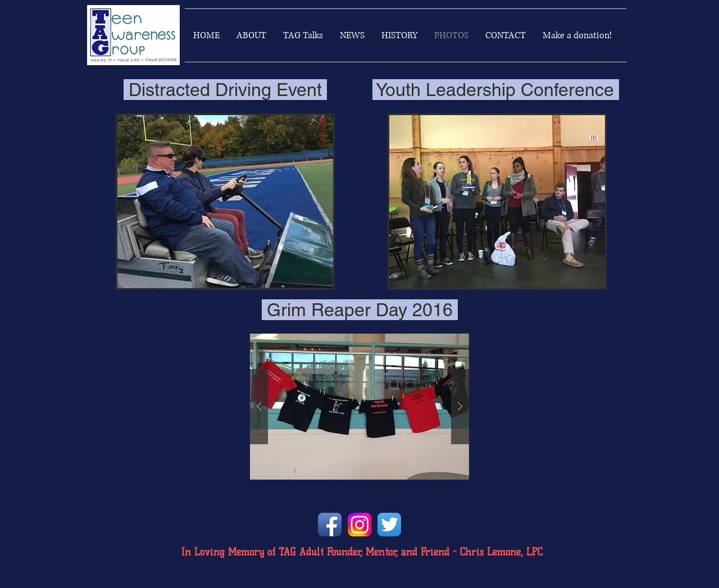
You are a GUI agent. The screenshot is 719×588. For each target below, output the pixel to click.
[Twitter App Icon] (389, 525)
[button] (225, 202)
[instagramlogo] (359, 525)
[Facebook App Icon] (330, 525)
